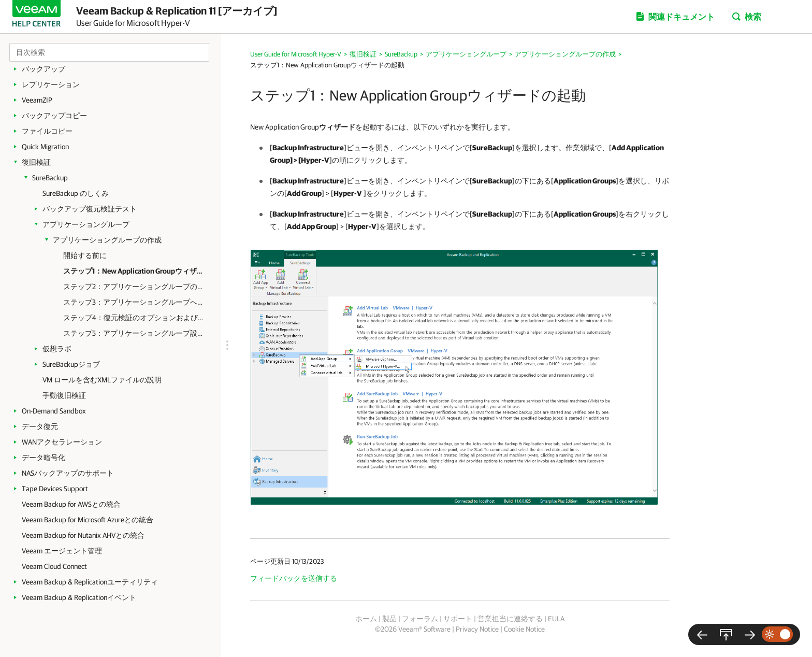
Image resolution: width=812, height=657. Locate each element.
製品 (389, 619)
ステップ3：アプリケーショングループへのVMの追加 (134, 302)
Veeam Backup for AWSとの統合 (71, 504)
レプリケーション (51, 84)
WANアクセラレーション (62, 442)
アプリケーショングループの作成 (107, 240)
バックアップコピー (54, 116)
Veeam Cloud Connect (54, 566)
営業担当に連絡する (510, 619)
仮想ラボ (57, 349)
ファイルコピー (47, 131)
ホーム (366, 619)
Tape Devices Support (55, 489)
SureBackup (50, 178)
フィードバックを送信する (294, 578)
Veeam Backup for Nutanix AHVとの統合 (83, 535)
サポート (458, 619)
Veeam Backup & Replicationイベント (79, 597)
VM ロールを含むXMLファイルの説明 (102, 380)
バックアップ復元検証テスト (90, 209)
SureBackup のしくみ (76, 193)
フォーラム (420, 619)
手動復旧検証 (64, 395)
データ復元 (40, 426)
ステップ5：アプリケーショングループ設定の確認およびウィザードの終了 (134, 333)
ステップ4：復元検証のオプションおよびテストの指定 (134, 318)
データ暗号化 (44, 458)
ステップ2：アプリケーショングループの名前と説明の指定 (134, 287)
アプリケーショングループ (86, 224)
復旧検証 (36, 162)
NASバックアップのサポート (68, 473)
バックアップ (44, 69)
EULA (556, 619)
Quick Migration (45, 147)
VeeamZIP (37, 100)
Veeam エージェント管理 (62, 551)
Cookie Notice (524, 629)
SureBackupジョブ (71, 364)
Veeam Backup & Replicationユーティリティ (90, 582)
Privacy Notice (477, 629)
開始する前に (85, 255)
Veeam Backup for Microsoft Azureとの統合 (88, 520)
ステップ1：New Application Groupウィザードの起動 (134, 271)
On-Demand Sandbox (54, 411)
